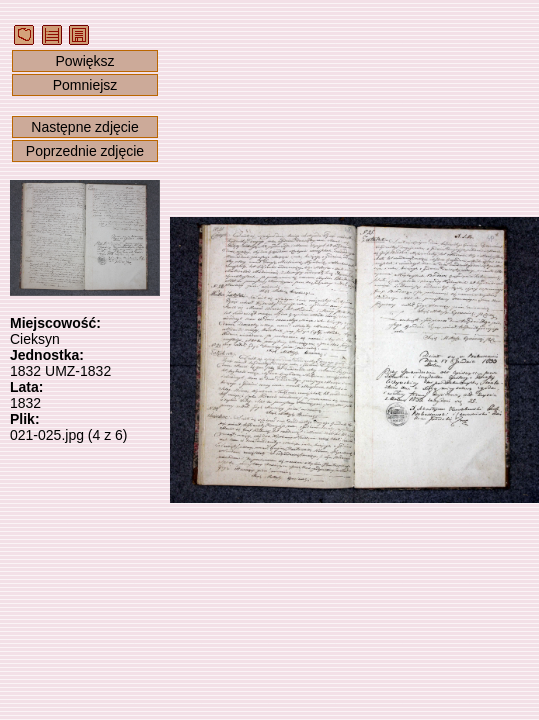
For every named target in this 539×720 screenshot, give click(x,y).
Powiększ (84, 61)
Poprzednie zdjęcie (85, 151)
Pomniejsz (85, 85)
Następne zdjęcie (84, 127)
